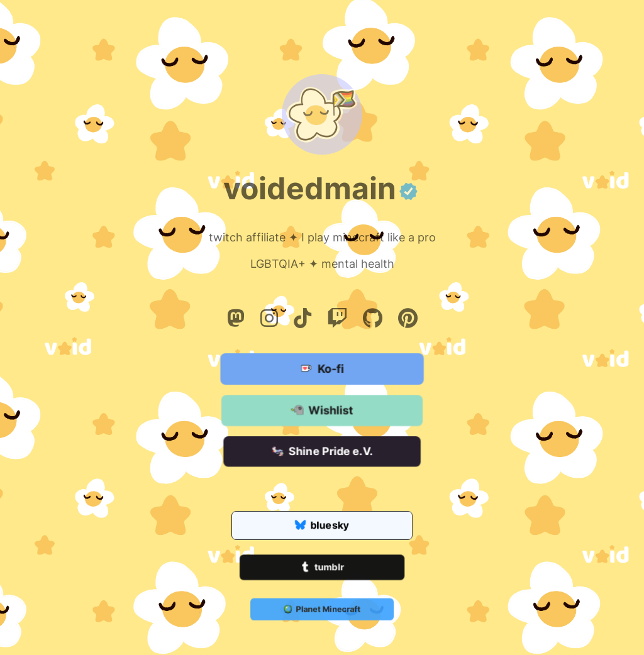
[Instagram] (269, 318)
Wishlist (322, 411)
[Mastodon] (236, 318)
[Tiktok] (303, 318)
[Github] (373, 318)
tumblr (322, 568)
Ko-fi (322, 370)
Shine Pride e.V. (322, 452)
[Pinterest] (408, 318)
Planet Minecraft (322, 610)
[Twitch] (337, 318)
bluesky (322, 526)
